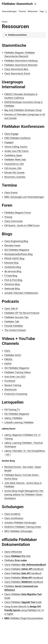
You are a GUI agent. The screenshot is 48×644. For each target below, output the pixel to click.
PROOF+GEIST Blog (14, 258)
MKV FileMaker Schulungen (18, 531)
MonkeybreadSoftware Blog (18, 254)
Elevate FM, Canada (14, 173)
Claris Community (13, 221)
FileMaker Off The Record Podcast (22, 313)
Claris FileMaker (25, 565)
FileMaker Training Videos (18, 372)
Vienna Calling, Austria (16, 147)
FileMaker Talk (12, 322)
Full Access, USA (13, 168)
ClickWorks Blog (13, 267)
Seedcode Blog (12, 289)
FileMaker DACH (13, 355)
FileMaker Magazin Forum (18, 213)
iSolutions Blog (12, 284)
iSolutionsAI (10, 389)
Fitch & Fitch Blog (13, 280)
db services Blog (13, 271)
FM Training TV (12, 410)
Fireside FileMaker (14, 326)
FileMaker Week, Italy (15, 160)
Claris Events (11, 193)
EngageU (9, 142)
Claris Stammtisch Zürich (17, 73)
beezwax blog (11, 263)
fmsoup (8, 217)
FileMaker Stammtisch (17, 4)
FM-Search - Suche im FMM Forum (22, 225)
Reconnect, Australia (15, 177)
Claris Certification (14, 518)
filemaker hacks (12, 245)
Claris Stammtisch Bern (16, 69)
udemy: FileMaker (13, 418)
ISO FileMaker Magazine (17, 250)
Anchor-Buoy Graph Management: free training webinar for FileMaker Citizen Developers (24, 495)
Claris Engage (11, 134)
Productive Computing (16, 394)
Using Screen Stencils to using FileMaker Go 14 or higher (24, 610)
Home (5, 22)
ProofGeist (10, 381)
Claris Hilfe (17, 556)
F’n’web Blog (11, 276)
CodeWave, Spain (13, 155)
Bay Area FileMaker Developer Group (23, 110)
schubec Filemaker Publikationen (21, 293)
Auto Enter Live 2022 (15, 377)
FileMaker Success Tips (16, 317)
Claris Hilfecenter (13, 552)
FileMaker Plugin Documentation (24, 618)
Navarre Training (13, 385)
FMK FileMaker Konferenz (17, 138)
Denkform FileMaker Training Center (23, 527)
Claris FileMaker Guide (23, 602)
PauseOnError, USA (14, 164)
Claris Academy (12, 514)
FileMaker (16, 560)
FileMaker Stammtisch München (21, 65)
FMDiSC (8, 359)
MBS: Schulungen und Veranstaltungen (24, 197)
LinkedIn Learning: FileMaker (19, 422)
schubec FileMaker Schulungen (20, 523)
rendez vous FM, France (16, 151)
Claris (7, 351)
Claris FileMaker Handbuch (24, 569)
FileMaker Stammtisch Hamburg (21, 61)
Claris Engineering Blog (16, 241)
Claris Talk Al (11, 309)
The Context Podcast (15, 330)
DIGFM (8, 364)
